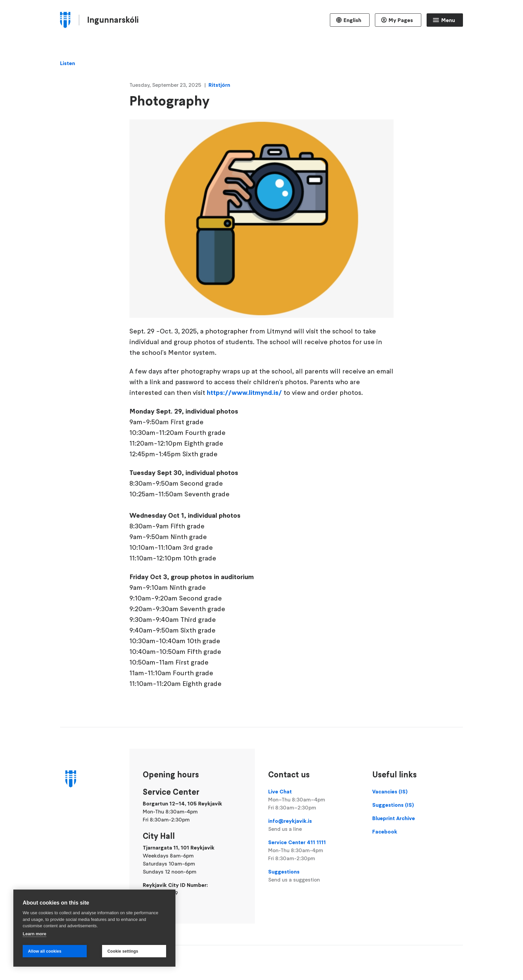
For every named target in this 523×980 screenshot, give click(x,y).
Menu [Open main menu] (448, 20)
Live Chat (314, 800)
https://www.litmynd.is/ (244, 393)
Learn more (35, 934)
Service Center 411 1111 (314, 850)
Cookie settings (123, 951)
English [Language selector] (352, 20)
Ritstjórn (219, 85)
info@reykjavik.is (314, 825)
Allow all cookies (45, 951)
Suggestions (314, 876)
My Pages (401, 20)
